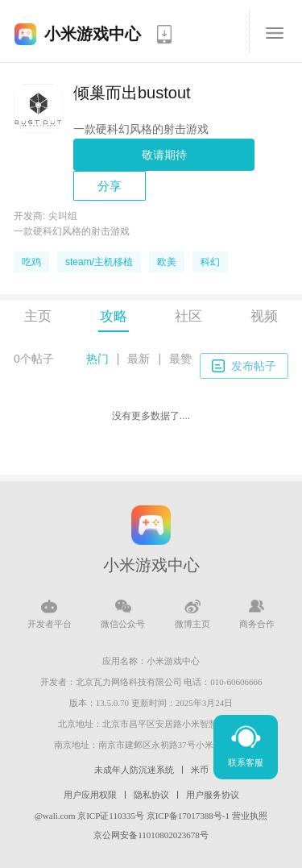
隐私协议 (151, 795)
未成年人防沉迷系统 (134, 770)
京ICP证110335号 (111, 816)
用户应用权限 (90, 795)
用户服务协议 (213, 795)
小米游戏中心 (93, 34)
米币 (200, 770)
